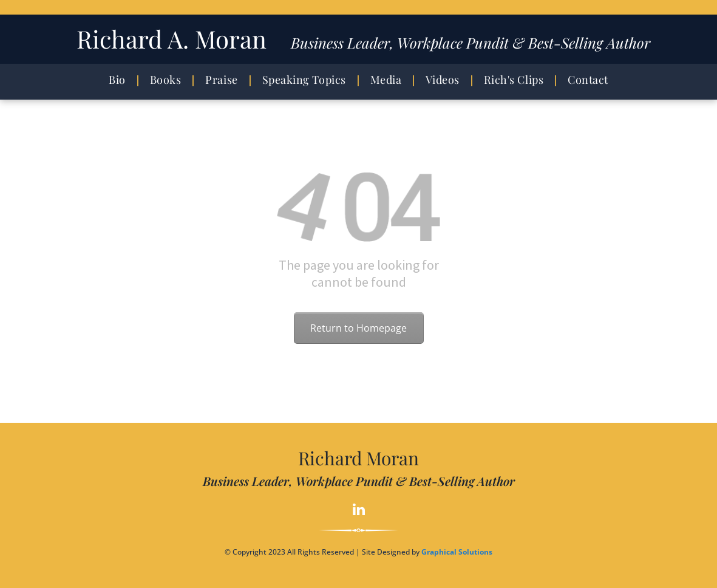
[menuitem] (120, 80)
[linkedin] (358, 511)
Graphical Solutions (457, 552)
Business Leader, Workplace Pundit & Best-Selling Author (471, 43)
